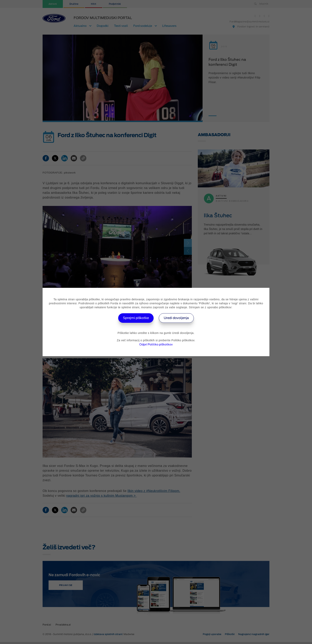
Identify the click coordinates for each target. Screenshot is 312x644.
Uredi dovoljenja (177, 318)
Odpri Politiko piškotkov (156, 344)
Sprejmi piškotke (135, 318)
